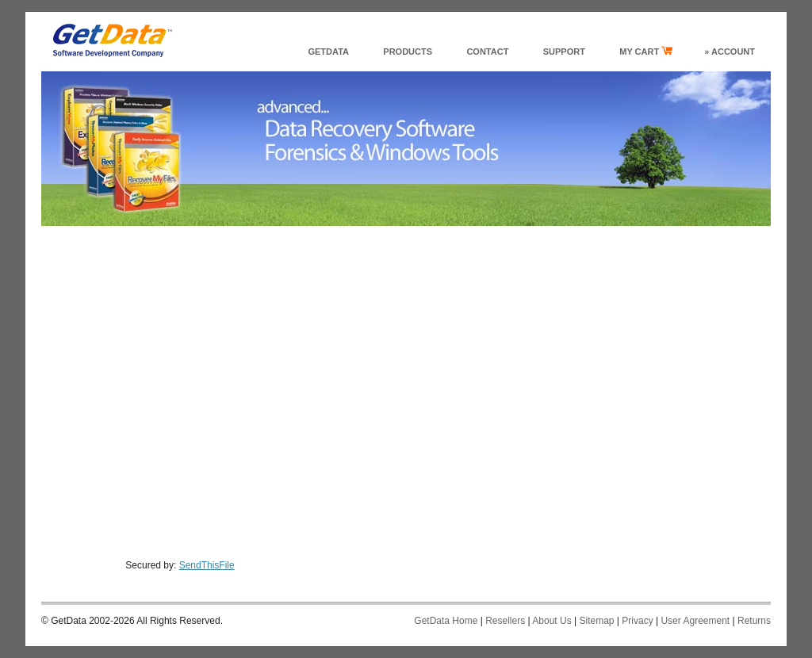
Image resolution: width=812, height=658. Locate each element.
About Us (552, 621)
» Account (730, 52)
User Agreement (695, 621)
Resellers (505, 621)
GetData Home (446, 621)
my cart (646, 51)
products (408, 52)
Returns (754, 621)
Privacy (637, 621)
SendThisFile (207, 565)
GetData (328, 52)
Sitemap (596, 621)
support (564, 52)
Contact (487, 52)
